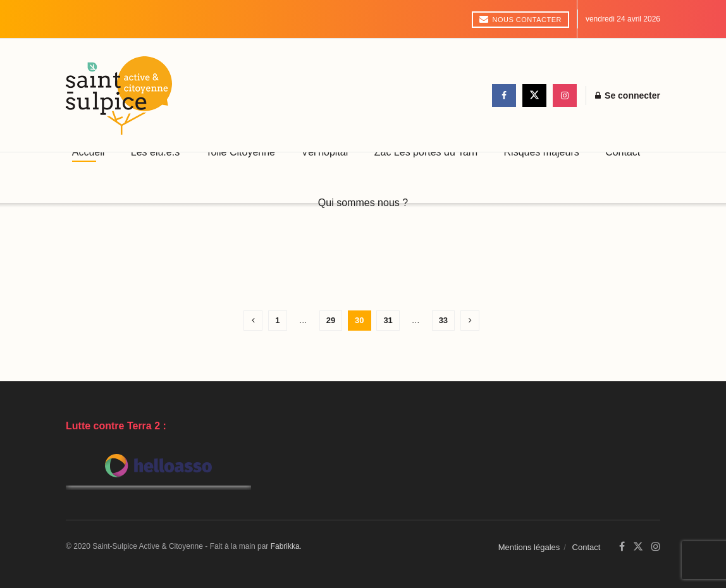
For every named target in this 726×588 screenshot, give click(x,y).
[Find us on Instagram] (565, 95)
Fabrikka (285, 546)
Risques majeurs (542, 152)
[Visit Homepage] (119, 95)
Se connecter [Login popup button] (628, 95)
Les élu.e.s (155, 152)
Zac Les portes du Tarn (426, 152)
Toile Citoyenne (241, 152)
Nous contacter (520, 19)
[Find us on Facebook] (504, 95)
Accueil (89, 152)
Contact (623, 152)
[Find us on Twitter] (534, 95)
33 (443, 320)
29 (331, 320)
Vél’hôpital (324, 152)
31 (388, 320)
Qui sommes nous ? (363, 203)
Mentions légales (529, 547)
